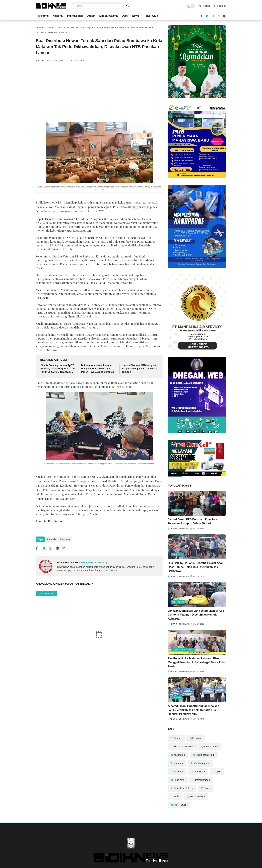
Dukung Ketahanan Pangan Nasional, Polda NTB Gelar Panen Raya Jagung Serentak (98, 369)
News (135, 16)
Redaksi (205, 6)
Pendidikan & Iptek (183, 650)
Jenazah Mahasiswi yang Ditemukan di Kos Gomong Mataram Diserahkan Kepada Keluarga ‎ (196, 615)
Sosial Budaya (197, 796)
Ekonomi (51, 28)
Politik (207, 788)
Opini (125, 16)
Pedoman (220, 6)
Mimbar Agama (108, 16)
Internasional (75, 16)
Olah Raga (199, 772)
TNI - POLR (178, 554)
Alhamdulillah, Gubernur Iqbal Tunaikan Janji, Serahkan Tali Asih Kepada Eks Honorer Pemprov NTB (193, 710)
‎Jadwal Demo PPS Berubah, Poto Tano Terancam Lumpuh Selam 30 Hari (193, 521)
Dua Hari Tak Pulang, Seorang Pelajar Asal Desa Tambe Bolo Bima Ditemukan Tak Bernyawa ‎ (195, 567)
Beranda (40, 28)
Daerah (91, 16)
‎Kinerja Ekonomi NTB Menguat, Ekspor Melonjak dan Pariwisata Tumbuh (140, 369)
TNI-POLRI (152, 16)
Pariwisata (179, 780)
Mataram (178, 763)
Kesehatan (179, 755)
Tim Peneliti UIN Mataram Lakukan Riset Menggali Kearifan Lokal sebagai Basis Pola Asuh (196, 662)
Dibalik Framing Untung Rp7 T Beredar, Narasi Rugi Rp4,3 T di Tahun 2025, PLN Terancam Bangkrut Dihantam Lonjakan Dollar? (58, 369)
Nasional (58, 16)
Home (43, 16)
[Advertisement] (99, 95)
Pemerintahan (202, 780)
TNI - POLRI (178, 602)
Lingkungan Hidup (205, 755)
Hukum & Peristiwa (183, 747)
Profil (176, 796)
